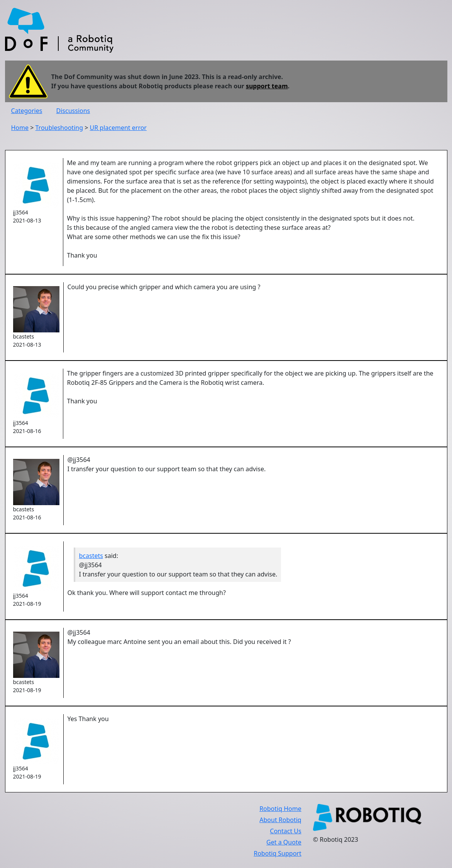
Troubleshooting (59, 128)
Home (20, 128)
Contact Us (285, 831)
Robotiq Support (277, 853)
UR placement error (118, 128)
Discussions (73, 111)
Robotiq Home (280, 809)
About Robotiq (280, 820)
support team (267, 86)
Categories (27, 111)
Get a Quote (284, 842)
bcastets (91, 556)
